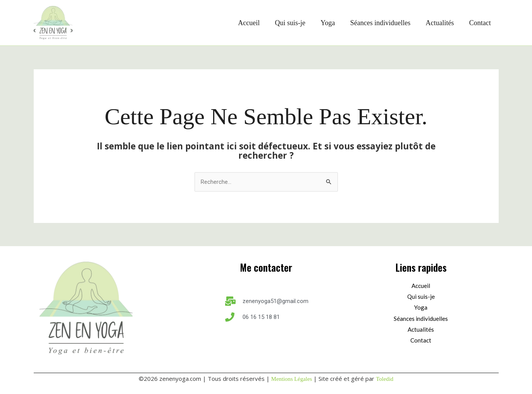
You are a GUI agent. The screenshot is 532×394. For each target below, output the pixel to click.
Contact (481, 23)
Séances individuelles (383, 23)
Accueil (256, 23)
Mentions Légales (292, 379)
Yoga (332, 23)
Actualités (442, 23)
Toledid (385, 379)
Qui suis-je (296, 23)
